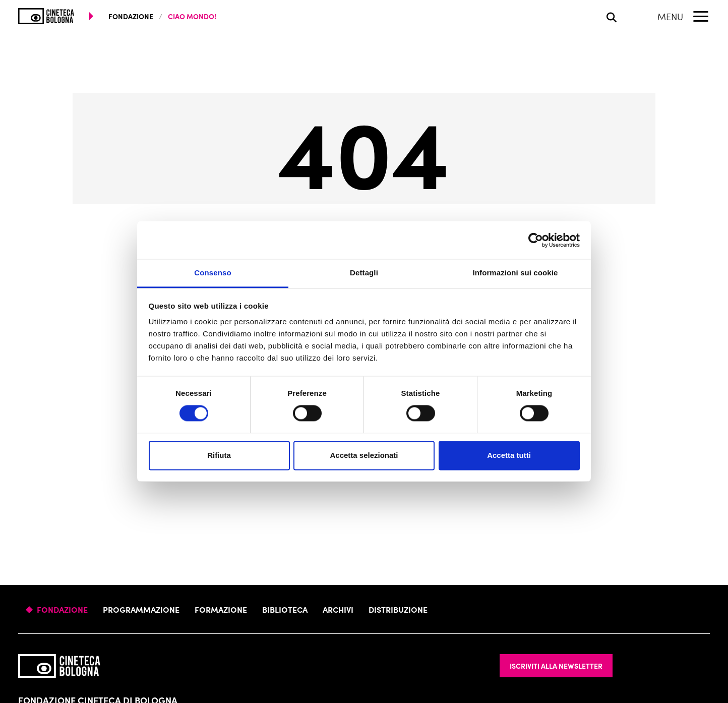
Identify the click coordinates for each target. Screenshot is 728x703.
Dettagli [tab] (364, 273)
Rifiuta (219, 455)
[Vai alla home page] (46, 16)
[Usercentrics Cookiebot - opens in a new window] (536, 240)
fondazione (131, 16)
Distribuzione (398, 609)
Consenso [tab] (213, 273)
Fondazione (62, 609)
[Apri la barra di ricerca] (622, 16)
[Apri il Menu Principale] (684, 16)
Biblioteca (285, 609)
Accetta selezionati (364, 455)
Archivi (338, 609)
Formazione (221, 609)
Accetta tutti (509, 455)
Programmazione (141, 609)
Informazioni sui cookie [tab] (515, 273)
